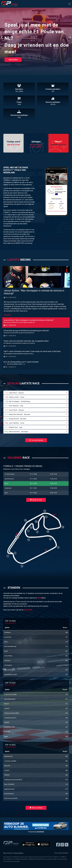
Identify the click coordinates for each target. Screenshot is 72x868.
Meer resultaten (36, 808)
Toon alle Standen (36, 440)
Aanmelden (13, 60)
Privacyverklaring (18, 853)
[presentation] (2, 38)
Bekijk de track (36, 500)
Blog (5, 853)
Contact (9, 853)
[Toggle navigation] (69, 4)
